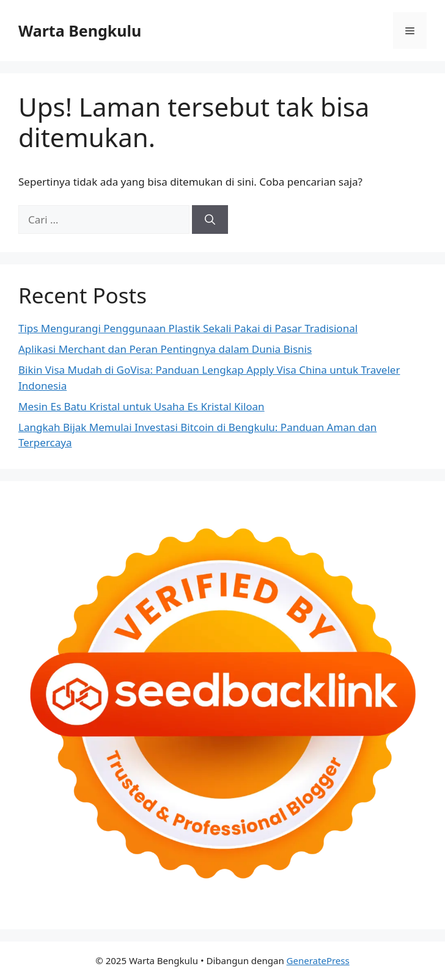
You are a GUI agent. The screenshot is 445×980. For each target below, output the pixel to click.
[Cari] (210, 220)
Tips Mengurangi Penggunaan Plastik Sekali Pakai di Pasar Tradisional (188, 328)
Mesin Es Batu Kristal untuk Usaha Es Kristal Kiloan (142, 406)
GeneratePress (318, 960)
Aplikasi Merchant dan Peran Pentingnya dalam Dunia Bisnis (165, 349)
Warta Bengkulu (80, 31)
